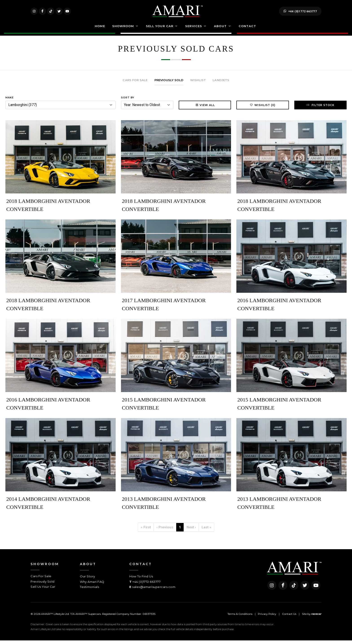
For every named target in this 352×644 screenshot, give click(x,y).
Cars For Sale (41, 580)
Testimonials (89, 590)
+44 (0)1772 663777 (300, 13)
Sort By (128, 101)
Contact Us (289, 617)
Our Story (88, 580)
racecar (316, 617)
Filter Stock (320, 108)
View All (205, 108)
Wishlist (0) (263, 108)
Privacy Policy (267, 617)
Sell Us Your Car (43, 590)
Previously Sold (43, 585)
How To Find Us (141, 580)
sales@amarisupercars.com (154, 590)
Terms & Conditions (240, 617)
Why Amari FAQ (92, 585)
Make (10, 101)
